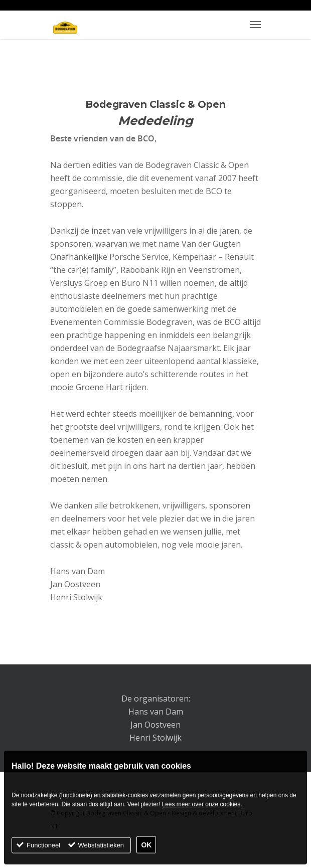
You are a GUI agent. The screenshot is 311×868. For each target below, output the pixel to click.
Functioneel (43, 849)
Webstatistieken (101, 849)
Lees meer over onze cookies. (202, 808)
